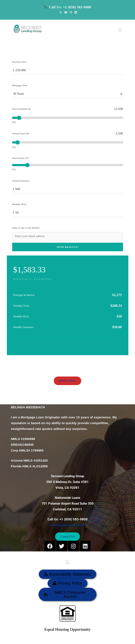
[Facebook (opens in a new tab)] (66, 12)
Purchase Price (19, 62)
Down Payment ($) (21, 109)
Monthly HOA (19, 204)
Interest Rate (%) (20, 158)
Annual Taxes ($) (21, 133)
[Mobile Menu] (120, 28)
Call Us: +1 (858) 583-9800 (70, 7)
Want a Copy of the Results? (26, 228)
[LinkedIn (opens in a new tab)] (75, 12)
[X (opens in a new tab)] (61, 12)
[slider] (19, 118)
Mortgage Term (20, 85)
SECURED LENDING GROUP (81, 638)
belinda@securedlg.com (67, 525)
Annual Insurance (21, 181)
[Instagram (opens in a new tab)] (71, 12)
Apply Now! (67, 381)
